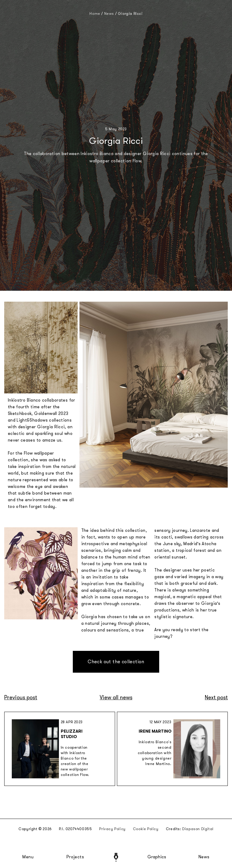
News (204, 857)
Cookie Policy (146, 829)
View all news (116, 697)
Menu (28, 857)
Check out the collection (116, 662)
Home (95, 14)
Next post (216, 697)
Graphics (157, 857)
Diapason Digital (198, 829)
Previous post (21, 697)
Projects (75, 857)
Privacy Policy (112, 829)
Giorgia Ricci (130, 14)
